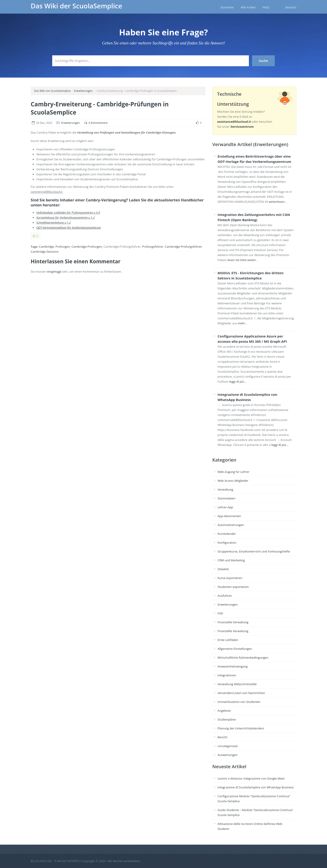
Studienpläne (227, 719)
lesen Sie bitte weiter (242, 260)
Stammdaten (226, 498)
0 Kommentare (98, 123)
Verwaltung (225, 489)
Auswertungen (228, 755)
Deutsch (291, 7)
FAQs (266, 7)
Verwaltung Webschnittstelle (237, 684)
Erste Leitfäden (228, 640)
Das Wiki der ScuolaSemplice (76, 6)
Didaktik (223, 569)
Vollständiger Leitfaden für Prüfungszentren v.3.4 (68, 213)
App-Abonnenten (229, 516)
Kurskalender (227, 534)
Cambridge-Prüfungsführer (183, 247)
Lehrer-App (225, 507)
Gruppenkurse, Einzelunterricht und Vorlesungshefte (254, 551)
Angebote (224, 711)
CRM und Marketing (231, 560)
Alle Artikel (248, 7)
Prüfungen (63, 247)
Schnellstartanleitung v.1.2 (53, 223)
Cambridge (46, 247)
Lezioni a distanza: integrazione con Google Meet (251, 778)
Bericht (222, 737)
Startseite (227, 7)
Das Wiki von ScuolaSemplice (52, 91)
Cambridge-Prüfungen (87, 247)
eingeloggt (54, 271)
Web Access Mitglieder (233, 481)
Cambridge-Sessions (45, 252)
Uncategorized (228, 746)
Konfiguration (227, 543)
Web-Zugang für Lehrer (234, 472)
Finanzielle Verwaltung (233, 622)
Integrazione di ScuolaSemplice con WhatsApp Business (256, 787)
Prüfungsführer (153, 247)
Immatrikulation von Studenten (239, 702)
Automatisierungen (231, 525)
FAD (220, 613)
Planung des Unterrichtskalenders (241, 728)
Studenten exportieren (233, 587)
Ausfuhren (225, 596)
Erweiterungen (83, 91)
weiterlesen (277, 202)
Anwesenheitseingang (233, 666)
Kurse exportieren (230, 578)
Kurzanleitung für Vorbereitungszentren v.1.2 (65, 218)
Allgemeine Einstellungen (235, 649)
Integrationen (227, 675)
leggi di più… (238, 381)
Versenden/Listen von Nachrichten (241, 693)
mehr (242, 323)
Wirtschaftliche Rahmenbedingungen (243, 658)
